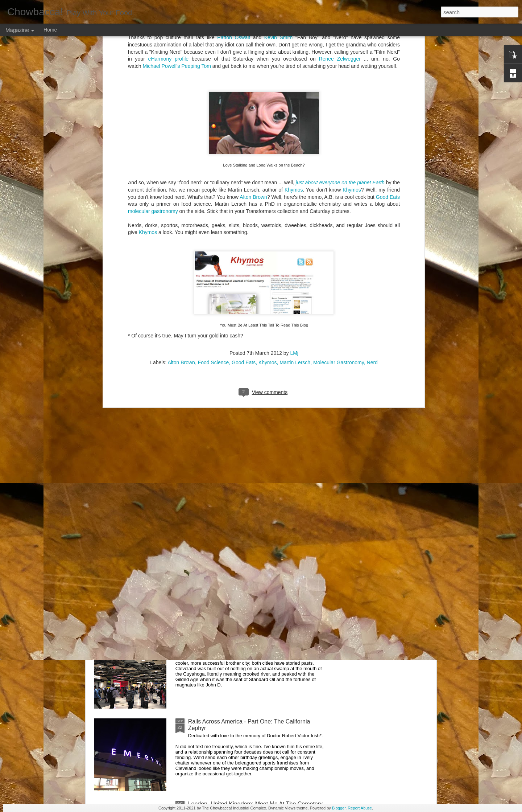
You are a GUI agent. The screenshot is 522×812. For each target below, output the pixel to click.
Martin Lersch (295, 184)
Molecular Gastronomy (339, 184)
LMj (294, 175)
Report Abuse (360, 808)
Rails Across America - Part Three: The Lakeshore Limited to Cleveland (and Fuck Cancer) (252, 560)
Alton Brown (181, 184)
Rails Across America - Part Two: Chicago (242, 639)
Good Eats (244, 184)
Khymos (148, 54)
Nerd (372, 184)
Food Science (214, 184)
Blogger (339, 808)
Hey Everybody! (209, 392)
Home (50, 30)
